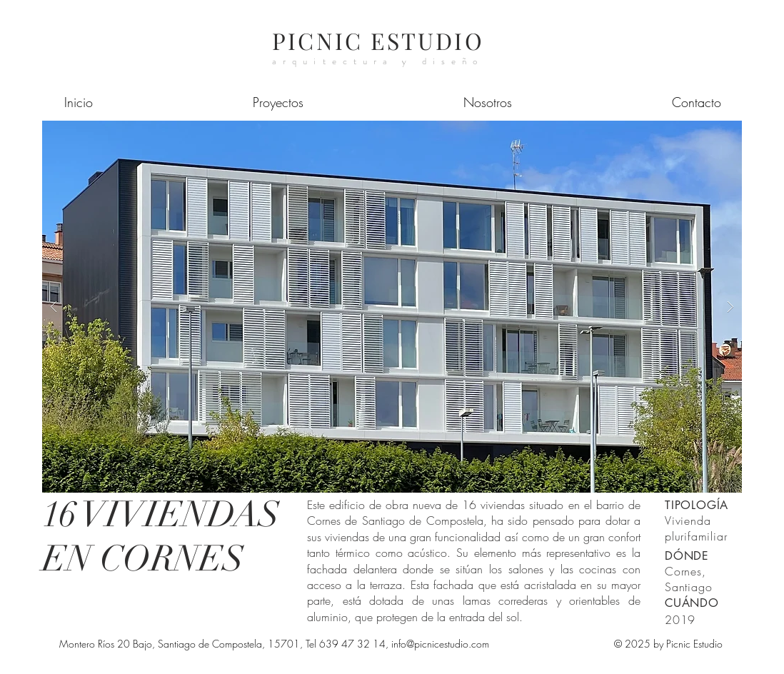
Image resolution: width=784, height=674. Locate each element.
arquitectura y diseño (378, 61)
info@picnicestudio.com (440, 644)
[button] (392, 307)
